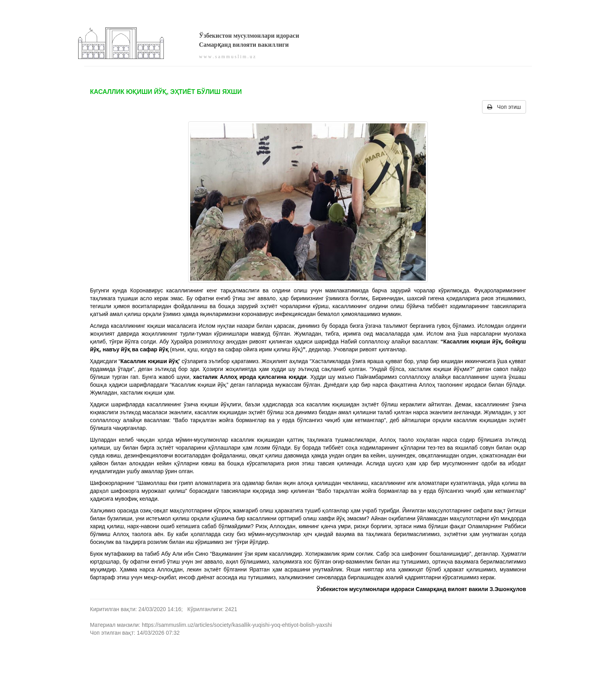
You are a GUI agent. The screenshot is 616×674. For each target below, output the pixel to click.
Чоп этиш (504, 107)
